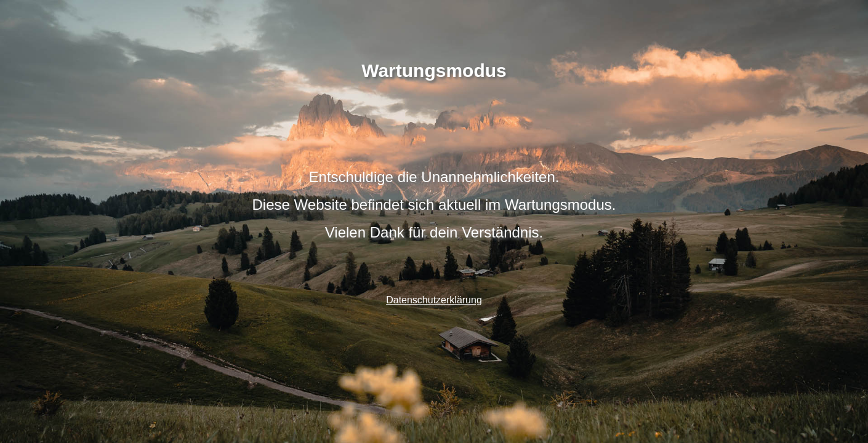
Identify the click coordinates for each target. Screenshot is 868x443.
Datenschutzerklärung (434, 300)
